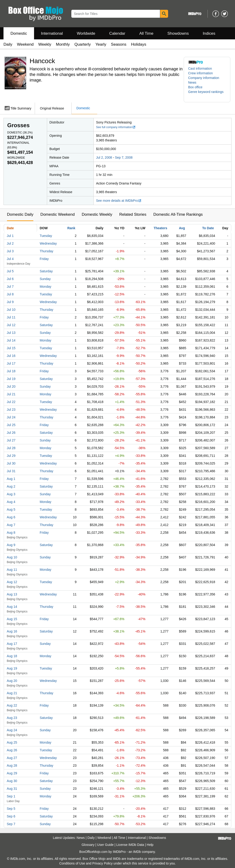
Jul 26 (11, 433)
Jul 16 (11, 356)
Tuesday (46, 236)
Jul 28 (11, 448)
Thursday (46, 251)
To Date (208, 228)
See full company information (116, 127)
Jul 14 (11, 340)
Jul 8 (10, 294)
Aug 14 (12, 607)
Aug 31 (12, 789)
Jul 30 (11, 463)
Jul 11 (11, 317)
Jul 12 (11, 325)
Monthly (63, 44)
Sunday (45, 279)
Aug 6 (11, 517)
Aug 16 (12, 631)
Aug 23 (12, 718)
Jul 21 (11, 394)
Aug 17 (12, 644)
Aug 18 (12, 656)
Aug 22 (12, 705)
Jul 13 (11, 333)
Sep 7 (11, 824)
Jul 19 (11, 379)
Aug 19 (12, 668)
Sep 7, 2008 (124, 157)
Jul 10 (11, 310)
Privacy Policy (102, 863)
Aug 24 (12, 730)
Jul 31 (11, 471)
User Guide (105, 845)
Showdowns (178, 33)
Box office (195, 87)
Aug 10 (12, 557)
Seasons (119, 44)
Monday (45, 287)
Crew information (200, 73)
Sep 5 (11, 809)
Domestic (19, 33)
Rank (71, 228)
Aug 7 (11, 525)
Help (150, 845)
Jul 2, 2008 (104, 157)
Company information (204, 78)
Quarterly (83, 44)
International (52, 33)
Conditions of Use (72, 863)
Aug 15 (12, 619)
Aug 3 (11, 494)
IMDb (137, 852)
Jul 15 (11, 348)
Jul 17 (11, 363)
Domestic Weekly (97, 214)
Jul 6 (10, 279)
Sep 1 (11, 796)
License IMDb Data (130, 845)
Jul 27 (11, 440)
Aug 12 (12, 582)
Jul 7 (10, 287)
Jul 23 (11, 410)
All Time (146, 33)
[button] (207, 94)
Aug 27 (12, 758)
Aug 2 (11, 486)
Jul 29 (11, 456)
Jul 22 (11, 402)
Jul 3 (10, 251)
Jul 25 (11, 425)
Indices (209, 33)
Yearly (101, 44)
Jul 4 (10, 259)
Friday (44, 259)
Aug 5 (11, 509)
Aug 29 (12, 773)
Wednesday (48, 243)
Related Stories (133, 214)
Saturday (46, 271)
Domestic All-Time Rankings (178, 214)
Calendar (117, 33)
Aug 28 (12, 765)
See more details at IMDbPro (119, 201)
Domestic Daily (20, 214)
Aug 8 (11, 533)
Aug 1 (11, 479)
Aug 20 (12, 681)
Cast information (200, 68)
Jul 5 (10, 271)
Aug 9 (11, 545)
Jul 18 (11, 371)
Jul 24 (11, 417)
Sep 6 (11, 816)
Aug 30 (12, 781)
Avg (182, 228)
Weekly (45, 44)
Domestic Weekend (57, 214)
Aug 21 (12, 693)
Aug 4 (11, 502)
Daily (8, 44)
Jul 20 (11, 386)
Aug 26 (12, 750)
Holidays (139, 44)
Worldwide (86, 33)
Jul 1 (10, 236)
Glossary (88, 845)
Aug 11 (12, 570)
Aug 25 (12, 742)
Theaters (160, 228)
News (192, 82)
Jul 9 (10, 302)
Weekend (25, 44)
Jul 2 (10, 243)
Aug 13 (12, 594)
